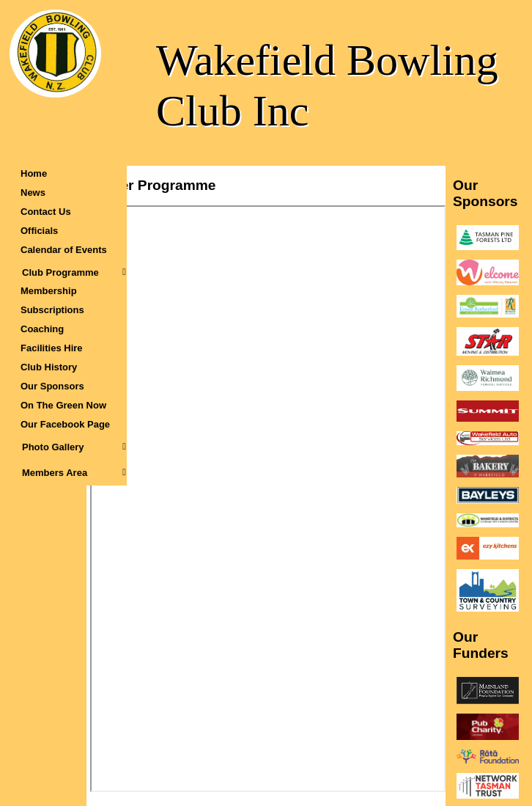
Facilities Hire (52, 348)
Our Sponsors (52, 386)
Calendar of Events (64, 250)
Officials (39, 231)
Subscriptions (52, 310)
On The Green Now (63, 405)
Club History (49, 367)
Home (34, 173)
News (33, 193)
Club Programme (74, 272)
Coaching (42, 329)
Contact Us (46, 212)
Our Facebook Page (65, 424)
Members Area (74, 473)
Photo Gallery (74, 447)
